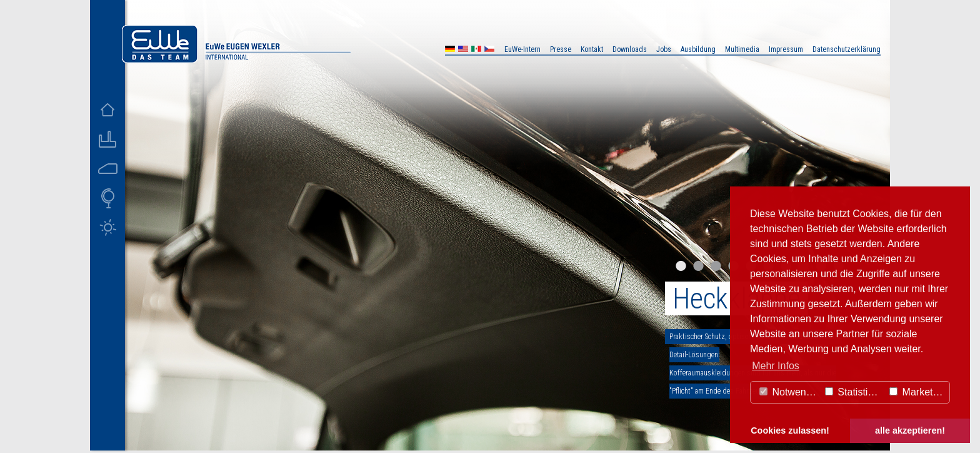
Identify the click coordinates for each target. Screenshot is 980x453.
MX (476, 50)
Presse (561, 49)
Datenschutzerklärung (847, 49)
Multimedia (742, 49)
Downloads (630, 49)
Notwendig (789, 392)
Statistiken (854, 392)
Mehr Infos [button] (776, 366)
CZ (489, 50)
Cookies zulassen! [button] (790, 430)
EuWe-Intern (522, 49)
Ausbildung (698, 49)
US (463, 50)
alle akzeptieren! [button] (910, 430)
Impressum (786, 49)
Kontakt (592, 49)
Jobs (664, 49)
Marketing (918, 392)
